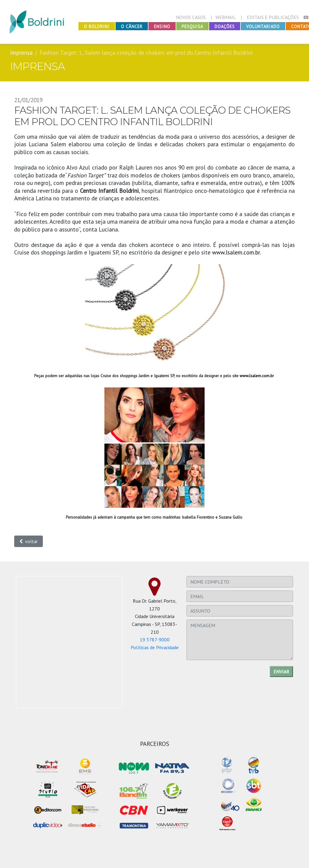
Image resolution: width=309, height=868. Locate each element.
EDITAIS (273, 17)
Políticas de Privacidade (155, 647)
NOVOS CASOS (191, 17)
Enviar (281, 672)
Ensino (162, 26)
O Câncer (132, 26)
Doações (225, 26)
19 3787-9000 (155, 640)
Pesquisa (192, 26)
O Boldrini (97, 26)
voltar (29, 541)
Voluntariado (263, 26)
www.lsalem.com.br (236, 252)
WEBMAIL (226, 17)
